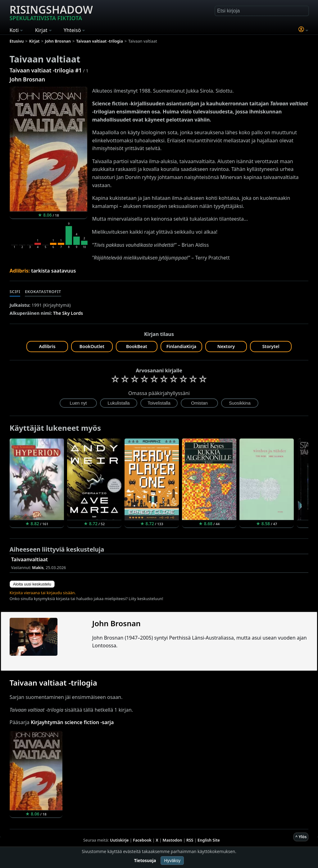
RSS (190, 840)
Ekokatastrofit (43, 292)
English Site (209, 840)
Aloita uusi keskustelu (32, 584)
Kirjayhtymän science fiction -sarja (72, 722)
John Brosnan (27, 79)
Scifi (15, 292)
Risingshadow (51, 12)
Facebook (142, 840)
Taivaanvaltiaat (30, 559)
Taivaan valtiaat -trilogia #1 (46, 70)
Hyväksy (172, 861)
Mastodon (173, 840)
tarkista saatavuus (53, 271)
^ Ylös (301, 837)
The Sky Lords (68, 313)
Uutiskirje (119, 840)
